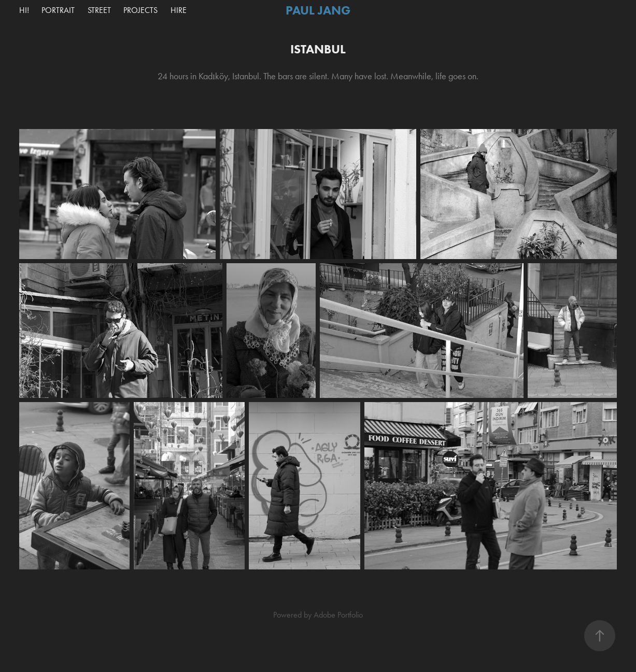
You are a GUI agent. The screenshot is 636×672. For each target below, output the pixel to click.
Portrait (58, 10)
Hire (179, 10)
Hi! (24, 10)
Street (99, 10)
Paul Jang (318, 10)
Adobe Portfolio (338, 615)
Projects (140, 10)
